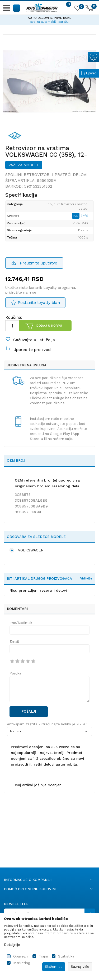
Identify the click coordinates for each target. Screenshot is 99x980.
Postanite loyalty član (39, 303)
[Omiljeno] (77, 9)
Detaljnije (12, 945)
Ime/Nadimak (21, 623)
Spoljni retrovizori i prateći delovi (46, 175)
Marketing (22, 963)
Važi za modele (24, 165)
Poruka (15, 673)
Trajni (43, 956)
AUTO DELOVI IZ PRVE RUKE (49, 18)
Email (14, 642)
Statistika (66, 956)
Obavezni (21, 956)
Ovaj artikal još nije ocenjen (37, 785)
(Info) (84, 216)
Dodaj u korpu (49, 326)
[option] (49, 19)
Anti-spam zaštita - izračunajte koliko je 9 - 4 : (47, 724)
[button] (17, 8)
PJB (76, 216)
